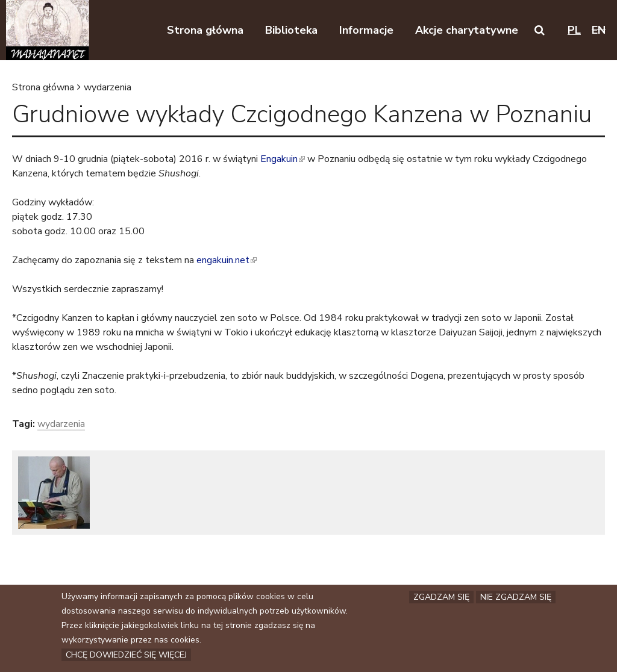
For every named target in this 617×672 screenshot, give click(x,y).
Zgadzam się (441, 598)
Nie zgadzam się (516, 598)
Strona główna (43, 87)
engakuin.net (227, 260)
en (599, 30)
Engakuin (283, 159)
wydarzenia (108, 87)
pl (574, 30)
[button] (540, 30)
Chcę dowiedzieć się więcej (126, 656)
